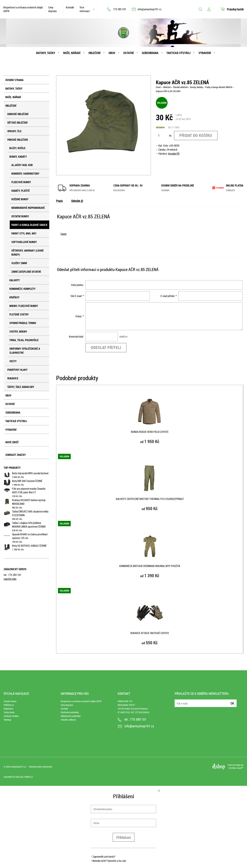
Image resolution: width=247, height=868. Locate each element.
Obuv (112, 53)
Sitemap (7, 720)
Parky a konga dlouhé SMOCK (29, 225)
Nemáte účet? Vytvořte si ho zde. (110, 861)
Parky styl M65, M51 (24, 233)
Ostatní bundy (20, 216)
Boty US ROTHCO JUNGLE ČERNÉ (29, 546)
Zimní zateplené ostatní (26, 272)
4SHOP (240, 768)
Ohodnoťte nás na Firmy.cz (18, 777)
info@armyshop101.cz (149, 9)
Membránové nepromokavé (28, 208)
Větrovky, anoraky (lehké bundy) (27, 253)
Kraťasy (14, 297)
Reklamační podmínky (71, 716)
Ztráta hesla (9, 712)
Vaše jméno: (77, 285)
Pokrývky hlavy (17, 370)
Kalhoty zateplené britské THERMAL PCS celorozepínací (150, 499)
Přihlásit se (9, 705)
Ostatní (129, 53)
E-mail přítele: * (169, 296)
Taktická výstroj (178, 53)
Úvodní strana (14, 80)
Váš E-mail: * (77, 296)
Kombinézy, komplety (22, 289)
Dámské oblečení (18, 114)
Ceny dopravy (52, 9)
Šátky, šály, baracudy (21, 387)
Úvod (158, 87)
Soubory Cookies (11, 716)
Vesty (13, 361)
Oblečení (95, 53)
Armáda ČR (174, 154)
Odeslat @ (77, 201)
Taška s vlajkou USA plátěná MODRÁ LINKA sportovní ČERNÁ (29, 525)
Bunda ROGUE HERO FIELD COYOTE (150, 432)
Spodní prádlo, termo (23, 323)
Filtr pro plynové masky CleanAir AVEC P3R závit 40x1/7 (29, 491)
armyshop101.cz (19, 767)
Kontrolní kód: (76, 337)
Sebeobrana (150, 53)
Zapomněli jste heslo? (104, 857)
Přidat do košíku (196, 135)
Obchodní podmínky (70, 712)
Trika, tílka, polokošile (24, 340)
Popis (59, 201)
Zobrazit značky (16, 455)
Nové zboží (12, 442)
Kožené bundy (20, 199)
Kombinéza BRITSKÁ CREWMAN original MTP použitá (150, 566)
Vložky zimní (19, 263)
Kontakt (70, 7)
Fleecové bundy (21, 182)
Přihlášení (124, 837)
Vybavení (205, 53)
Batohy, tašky (46, 53)
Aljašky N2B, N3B (22, 165)
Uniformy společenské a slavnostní (25, 351)
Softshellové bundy (24, 242)
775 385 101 (120, 9)
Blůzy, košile (17, 148)
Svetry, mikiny (18, 332)
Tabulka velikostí (68, 720)
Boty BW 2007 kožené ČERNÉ (27, 481)
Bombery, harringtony (25, 174)
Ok (232, 703)
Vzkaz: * (80, 316)
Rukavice (13, 378)
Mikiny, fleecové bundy (24, 306)
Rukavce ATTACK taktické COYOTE (150, 633)
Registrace (8, 709)
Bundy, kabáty (18, 157)
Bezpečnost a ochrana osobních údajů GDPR (23, 9)
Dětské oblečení (17, 123)
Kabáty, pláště (21, 191)
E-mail (177, 701)
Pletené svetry (19, 314)
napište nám (10, 579)
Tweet (63, 234)
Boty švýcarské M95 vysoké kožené (30, 473)
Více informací (85, 9)
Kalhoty (15, 280)
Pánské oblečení (18, 140)
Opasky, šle (14, 131)
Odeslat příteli (106, 347)
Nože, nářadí (72, 53)
